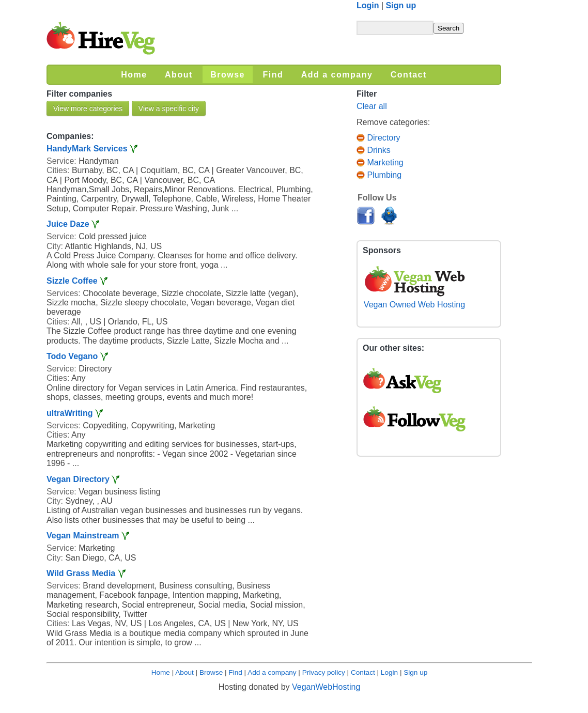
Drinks (374, 150)
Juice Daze (69, 224)
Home (161, 672)
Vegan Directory (78, 479)
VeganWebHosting (326, 687)
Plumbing (379, 175)
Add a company (272, 672)
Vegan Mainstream (83, 536)
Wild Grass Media (81, 573)
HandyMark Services (87, 149)
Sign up (401, 5)
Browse (211, 672)
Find (235, 672)
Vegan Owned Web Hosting (414, 300)
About (184, 672)
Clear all (372, 106)
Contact (363, 672)
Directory (378, 138)
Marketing (380, 162)
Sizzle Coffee (72, 281)
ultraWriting (69, 413)
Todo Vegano (72, 356)
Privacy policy (324, 672)
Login (368, 5)
